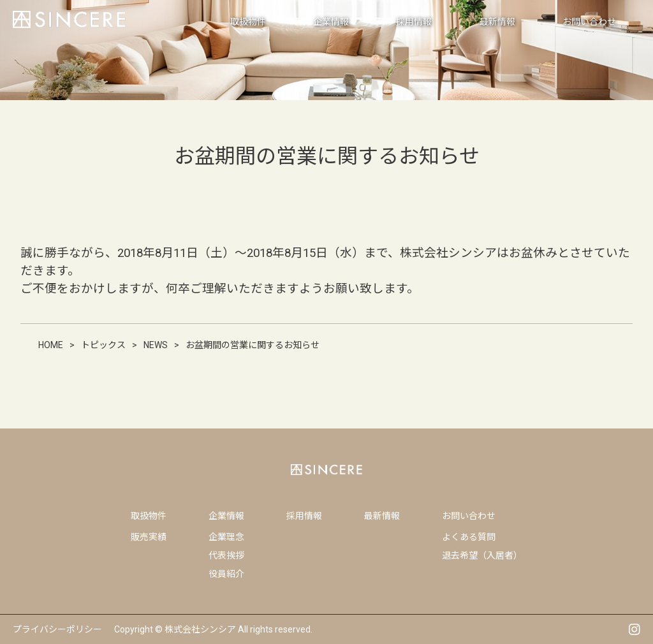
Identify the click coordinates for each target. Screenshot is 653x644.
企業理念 (226, 537)
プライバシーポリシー (57, 629)
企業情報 (226, 516)
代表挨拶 (226, 555)
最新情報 (382, 516)
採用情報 (304, 516)
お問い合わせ (469, 516)
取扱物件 (149, 516)
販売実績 (149, 537)
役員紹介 (226, 574)
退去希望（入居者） (482, 555)
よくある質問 (469, 537)
